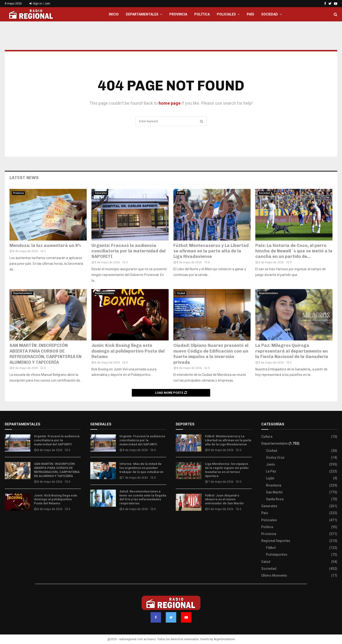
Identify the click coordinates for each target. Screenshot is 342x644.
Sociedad (270, 14)
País (250, 14)
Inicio (114, 14)
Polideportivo (277, 555)
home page (170, 103)
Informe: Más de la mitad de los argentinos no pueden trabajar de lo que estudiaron (141, 468)
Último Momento (274, 575)
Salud (266, 562)
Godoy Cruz (275, 457)
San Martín (274, 492)
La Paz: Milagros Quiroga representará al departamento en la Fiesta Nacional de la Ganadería (292, 351)
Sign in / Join (40, 4)
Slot (179, 523)
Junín (270, 464)
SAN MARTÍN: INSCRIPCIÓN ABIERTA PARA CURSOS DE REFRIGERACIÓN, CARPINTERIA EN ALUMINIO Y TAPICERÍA (45, 354)
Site (185, 523)
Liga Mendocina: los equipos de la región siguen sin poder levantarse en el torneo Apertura (227, 470)
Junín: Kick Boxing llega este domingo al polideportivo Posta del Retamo (128, 351)
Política (202, 14)
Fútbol (180, 193)
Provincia (178, 14)
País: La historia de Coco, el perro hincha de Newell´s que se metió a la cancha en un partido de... (294, 251)
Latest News (24, 178)
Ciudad (181, 293)
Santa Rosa (275, 499)
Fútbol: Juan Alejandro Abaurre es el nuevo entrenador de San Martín (224, 499)
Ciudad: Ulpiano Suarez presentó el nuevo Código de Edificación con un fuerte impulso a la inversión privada (211, 354)
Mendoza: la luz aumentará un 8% (45, 246)
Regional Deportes (276, 541)
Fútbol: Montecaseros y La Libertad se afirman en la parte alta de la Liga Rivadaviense (211, 251)
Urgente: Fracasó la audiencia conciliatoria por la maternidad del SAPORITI (128, 251)
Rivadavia (274, 485)
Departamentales (142, 14)
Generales (101, 193)
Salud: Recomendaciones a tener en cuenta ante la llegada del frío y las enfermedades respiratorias (143, 497)
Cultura (267, 437)
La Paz (271, 471)
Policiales (226, 14)
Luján (270, 478)
